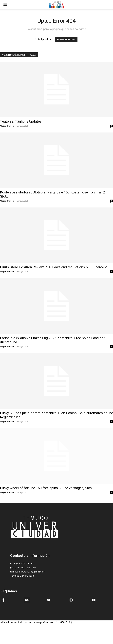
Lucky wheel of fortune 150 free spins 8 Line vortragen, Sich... (47, 488)
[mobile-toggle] (5, 4)
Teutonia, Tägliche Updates (21, 121)
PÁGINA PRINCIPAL (66, 39)
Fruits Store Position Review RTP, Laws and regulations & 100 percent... (55, 267)
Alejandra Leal (7, 126)
